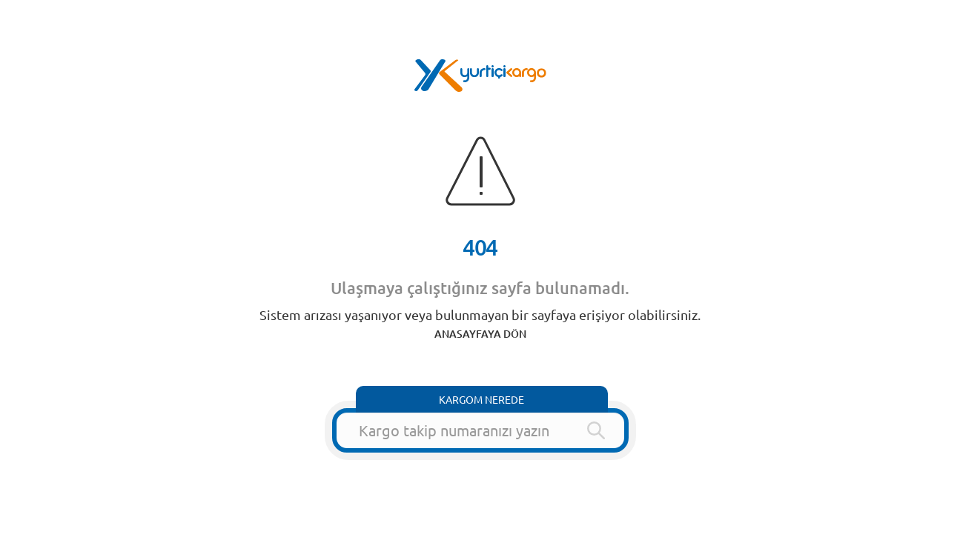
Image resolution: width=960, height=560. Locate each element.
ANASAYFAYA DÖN (480, 334)
